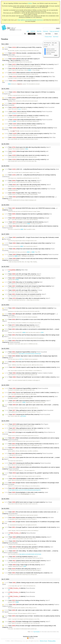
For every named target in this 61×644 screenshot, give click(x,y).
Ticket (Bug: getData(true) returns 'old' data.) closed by (29, 411)
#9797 (21, 359)
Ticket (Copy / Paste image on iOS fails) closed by (25, 565)
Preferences (45, 31)
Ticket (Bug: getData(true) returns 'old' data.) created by (27, 428)
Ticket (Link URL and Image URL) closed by (23, 274)
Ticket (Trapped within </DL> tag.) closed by (23, 181)
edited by (16, 270)
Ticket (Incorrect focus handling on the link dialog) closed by (27, 601)
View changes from (51, 43)
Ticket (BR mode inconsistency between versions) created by (26, 489)
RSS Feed (32, 638)
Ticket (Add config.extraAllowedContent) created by (28, 120)
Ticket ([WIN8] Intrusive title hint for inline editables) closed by (28, 537)
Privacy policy (52, 641)
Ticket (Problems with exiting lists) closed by (23, 569)
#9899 (42, 333)
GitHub (30, 3)
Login (28, 31)
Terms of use (43, 641)
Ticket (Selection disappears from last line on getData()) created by (28, 214)
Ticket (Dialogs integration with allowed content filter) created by (31, 255)
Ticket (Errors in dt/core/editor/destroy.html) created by (28, 454)
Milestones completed (49, 49)
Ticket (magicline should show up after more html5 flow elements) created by (31, 397)
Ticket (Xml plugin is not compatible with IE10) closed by (26, 222)
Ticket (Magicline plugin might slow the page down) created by (30, 189)
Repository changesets (50, 52)
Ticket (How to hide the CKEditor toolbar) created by (25, 124)
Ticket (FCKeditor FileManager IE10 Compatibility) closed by (27, 622)
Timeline (32, 34)
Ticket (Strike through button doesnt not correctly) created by (27, 156)
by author (51, 47)
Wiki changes (48, 54)
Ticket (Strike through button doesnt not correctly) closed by (26, 152)
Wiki (25, 34)
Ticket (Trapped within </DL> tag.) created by (23, 193)
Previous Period (48, 37)
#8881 (25, 567)
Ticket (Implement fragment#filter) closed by (26, 352)
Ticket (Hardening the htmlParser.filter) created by (27, 463)
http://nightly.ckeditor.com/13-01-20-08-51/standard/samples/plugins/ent (24, 490)
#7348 (28, 224)
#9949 (30, 70)
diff (9, 272)
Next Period (56, 37)
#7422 (17, 280)
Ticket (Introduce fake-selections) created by (29, 373)
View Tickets (48, 34)
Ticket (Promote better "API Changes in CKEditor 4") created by (30, 77)
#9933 (24, 403)
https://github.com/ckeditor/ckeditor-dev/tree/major (29, 354)
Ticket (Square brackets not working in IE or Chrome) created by (29, 518)
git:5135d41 (23, 416)
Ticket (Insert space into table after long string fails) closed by (27, 147)
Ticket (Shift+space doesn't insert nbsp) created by (26, 424)
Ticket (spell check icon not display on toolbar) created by (26, 116)
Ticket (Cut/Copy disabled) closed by (21, 557)
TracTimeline (36, 632)
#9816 (24, 333)
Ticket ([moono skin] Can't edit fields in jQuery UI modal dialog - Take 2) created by (21, 60)
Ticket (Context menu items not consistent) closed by (25, 294)
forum (19, 109)
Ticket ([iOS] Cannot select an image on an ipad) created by (28, 502)
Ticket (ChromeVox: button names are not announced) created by (30, 138)
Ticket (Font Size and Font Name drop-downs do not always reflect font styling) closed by (31, 336)
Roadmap (39, 34)
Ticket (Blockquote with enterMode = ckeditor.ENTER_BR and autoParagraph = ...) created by (30, 315)
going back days (49, 45)
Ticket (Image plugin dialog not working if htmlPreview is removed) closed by (32, 444)
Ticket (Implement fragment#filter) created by (26, 389)
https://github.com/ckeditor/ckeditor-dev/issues (30, 20)
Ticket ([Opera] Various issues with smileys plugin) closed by (27, 561)
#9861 (27, 149)
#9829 (9, 84)
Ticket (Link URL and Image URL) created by (23, 290)
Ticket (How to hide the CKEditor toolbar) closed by (28, 112)
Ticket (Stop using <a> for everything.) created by (23, 282)
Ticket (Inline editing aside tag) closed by (22, 325)
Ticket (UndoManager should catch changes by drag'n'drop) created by (29, 286)
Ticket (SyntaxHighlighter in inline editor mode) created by (26, 493)
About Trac (39, 31)
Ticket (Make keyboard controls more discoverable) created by (29, 73)
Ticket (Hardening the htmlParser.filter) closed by (27, 415)
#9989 (33, 252)
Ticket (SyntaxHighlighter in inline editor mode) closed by (26, 479)
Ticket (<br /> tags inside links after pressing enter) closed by (28, 185)
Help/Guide (33, 31)
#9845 (17, 602)
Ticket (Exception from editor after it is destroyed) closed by (27, 299)
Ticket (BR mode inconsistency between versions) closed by (27, 401)
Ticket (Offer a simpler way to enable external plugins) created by (30, 134)
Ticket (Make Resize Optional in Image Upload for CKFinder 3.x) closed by (31, 64)
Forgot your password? (54, 31)
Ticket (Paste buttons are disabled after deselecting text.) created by (28, 573)
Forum (13, 113)
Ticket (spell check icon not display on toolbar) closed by (29, 108)
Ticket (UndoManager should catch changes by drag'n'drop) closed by (30, 278)
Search (56, 34)
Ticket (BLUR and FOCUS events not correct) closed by (29, 68)
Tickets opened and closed (50, 51)
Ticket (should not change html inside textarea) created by (27, 218)
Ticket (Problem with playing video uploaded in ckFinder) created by (29, 547)
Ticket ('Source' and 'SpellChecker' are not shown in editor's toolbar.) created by (32, 393)
